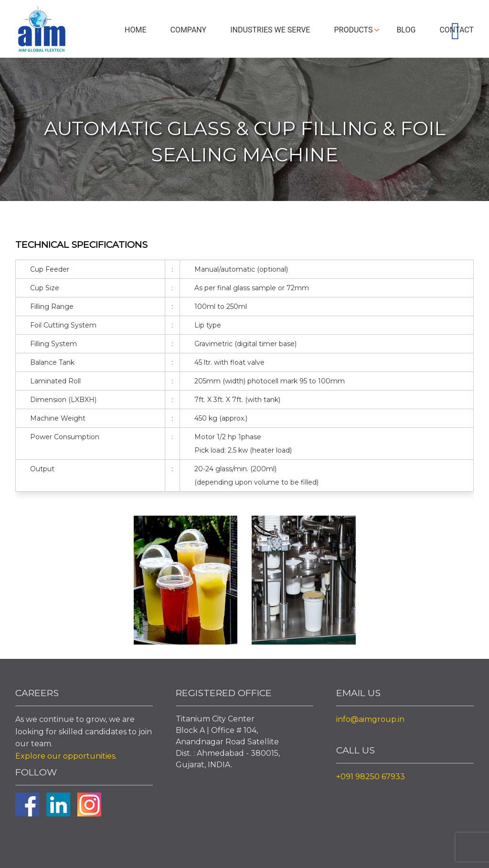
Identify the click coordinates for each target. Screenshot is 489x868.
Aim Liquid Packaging (42, 31)
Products (353, 30)
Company (188, 30)
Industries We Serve (270, 30)
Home (135, 30)
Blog (406, 30)
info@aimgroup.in (370, 719)
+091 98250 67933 (371, 777)
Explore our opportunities (65, 756)
